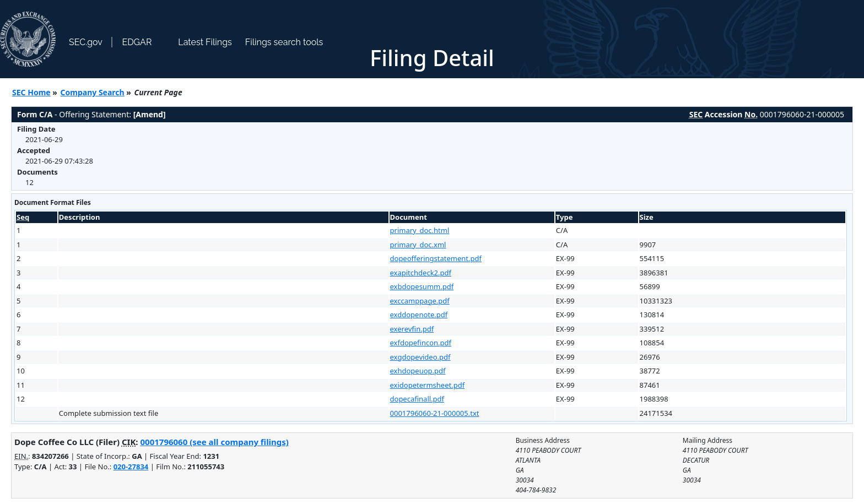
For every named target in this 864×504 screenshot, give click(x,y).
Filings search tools (284, 42)
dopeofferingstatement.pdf (436, 258)
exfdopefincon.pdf (421, 343)
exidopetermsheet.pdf (428, 385)
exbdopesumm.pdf (422, 286)
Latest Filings (205, 42)
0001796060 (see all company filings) (214, 442)
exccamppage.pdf (420, 301)
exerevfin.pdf (412, 329)
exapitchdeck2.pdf (421, 273)
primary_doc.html (420, 230)
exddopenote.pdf (419, 315)
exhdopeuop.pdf (418, 371)
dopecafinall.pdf (417, 399)
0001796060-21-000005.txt (435, 413)
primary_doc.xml (418, 245)
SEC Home (31, 92)
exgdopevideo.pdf (420, 357)
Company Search (93, 92)
